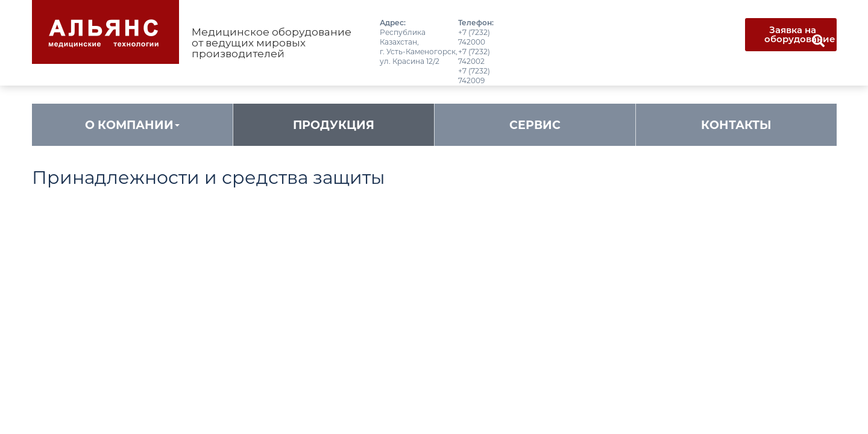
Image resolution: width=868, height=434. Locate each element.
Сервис (535, 125)
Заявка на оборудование (800, 34)
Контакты (736, 125)
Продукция (334, 125)
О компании (132, 125)
